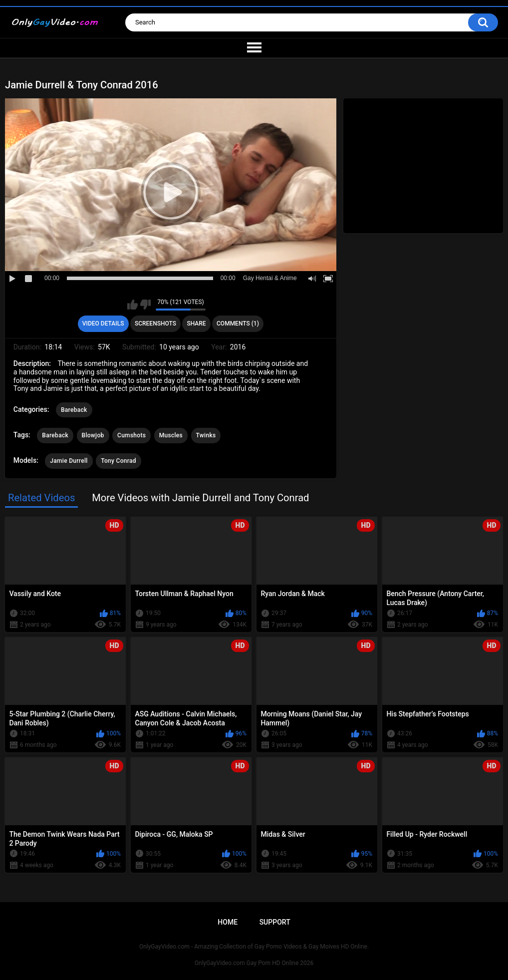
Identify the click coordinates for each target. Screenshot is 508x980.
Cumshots (131, 435)
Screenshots (155, 324)
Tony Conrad (119, 461)
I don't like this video (145, 305)
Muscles (171, 435)
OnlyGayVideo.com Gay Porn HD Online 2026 (254, 963)
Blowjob (93, 435)
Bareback (74, 410)
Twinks (206, 435)
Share (196, 324)
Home (228, 922)
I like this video (132, 305)
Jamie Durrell (69, 461)
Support (275, 922)
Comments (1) (238, 324)
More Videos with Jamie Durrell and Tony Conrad (200, 498)
